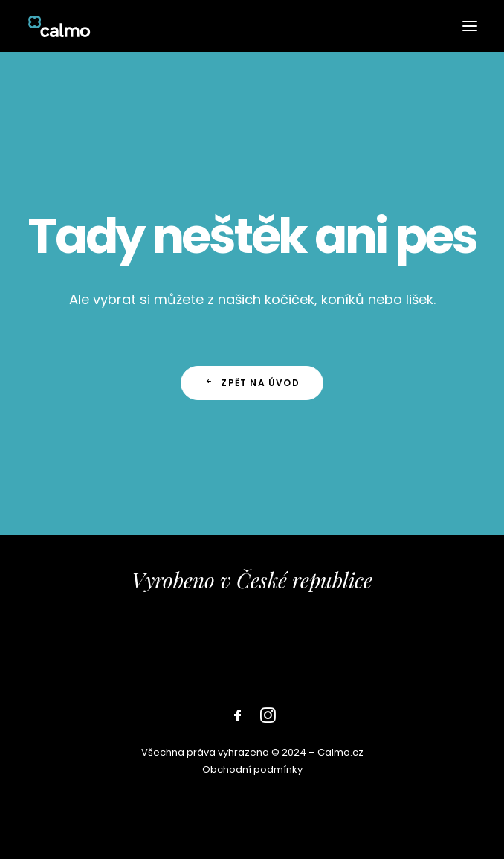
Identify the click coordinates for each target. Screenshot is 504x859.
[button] (470, 26)
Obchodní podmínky (252, 769)
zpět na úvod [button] (252, 383)
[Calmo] (59, 26)
